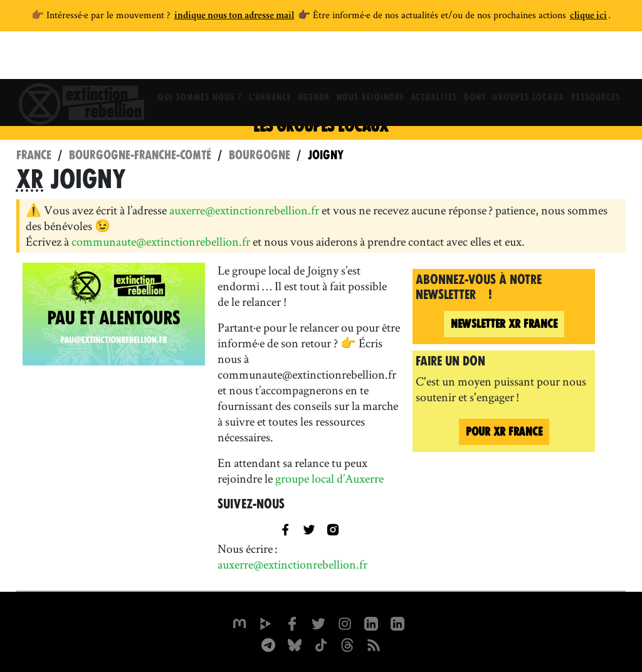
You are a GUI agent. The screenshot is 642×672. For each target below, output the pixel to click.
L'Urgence (263, 60)
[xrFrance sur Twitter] (318, 622)
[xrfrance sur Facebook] (292, 622)
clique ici (588, 16)
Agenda (310, 60)
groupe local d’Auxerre (329, 478)
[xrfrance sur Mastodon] (239, 622)
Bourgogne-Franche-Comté (140, 155)
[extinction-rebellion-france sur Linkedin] (397, 622)
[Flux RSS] (374, 644)
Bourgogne (260, 155)
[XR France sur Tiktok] (321, 644)
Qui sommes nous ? (190, 60)
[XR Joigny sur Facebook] (285, 528)
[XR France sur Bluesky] (295, 644)
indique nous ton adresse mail (234, 16)
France (34, 155)
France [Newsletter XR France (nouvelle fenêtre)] (504, 324)
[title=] (309, 528)
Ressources (605, 60)
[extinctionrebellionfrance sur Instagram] (345, 622)
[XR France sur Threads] (347, 644)
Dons (479, 60)
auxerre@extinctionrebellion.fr (244, 210)
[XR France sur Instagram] (268, 644)
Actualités (435, 60)
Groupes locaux (535, 60)
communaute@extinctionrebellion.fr (161, 241)
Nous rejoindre (369, 60)
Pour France (504, 432)
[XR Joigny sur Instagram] (333, 528)
